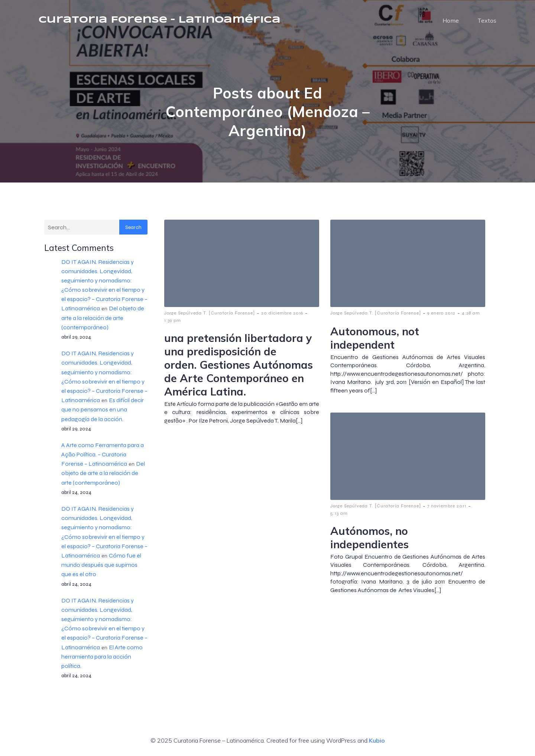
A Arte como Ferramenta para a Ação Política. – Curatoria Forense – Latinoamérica (103, 454)
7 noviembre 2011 (447, 506)
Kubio (377, 740)
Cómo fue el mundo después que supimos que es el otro (101, 565)
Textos (487, 20)
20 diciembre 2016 (282, 313)
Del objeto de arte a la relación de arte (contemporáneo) (103, 318)
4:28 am (471, 313)
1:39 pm (173, 320)
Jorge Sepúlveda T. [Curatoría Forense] (210, 313)
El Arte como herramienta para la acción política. (102, 657)
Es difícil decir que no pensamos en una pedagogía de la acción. (103, 409)
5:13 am (339, 513)
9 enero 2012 (441, 313)
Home (451, 20)
